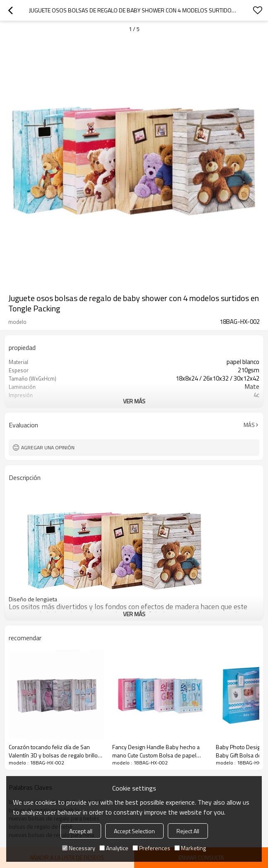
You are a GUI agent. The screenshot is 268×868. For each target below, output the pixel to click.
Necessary (79, 848)
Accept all (81, 831)
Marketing (190, 848)
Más (249, 425)
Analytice (114, 848)
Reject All (188, 831)
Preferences (151, 848)
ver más (134, 401)
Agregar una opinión (48, 447)
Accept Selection (134, 831)
